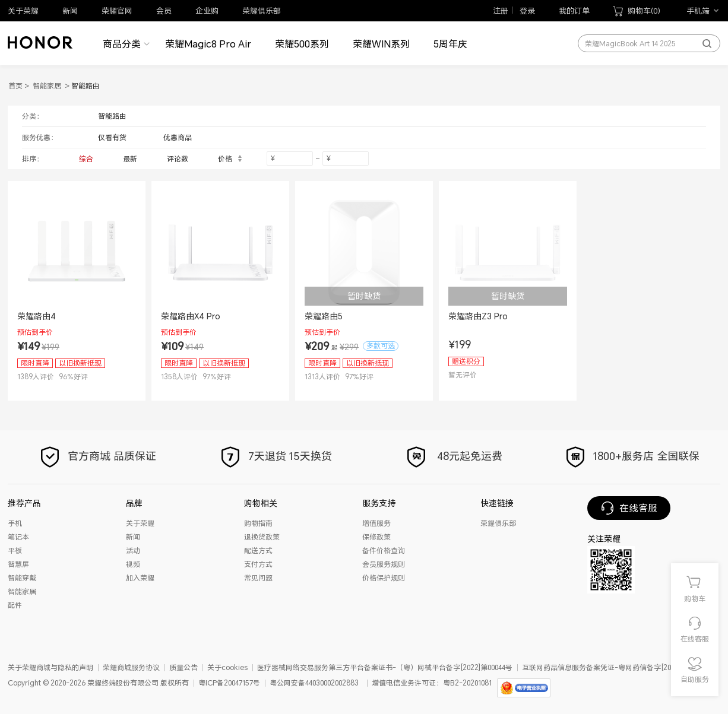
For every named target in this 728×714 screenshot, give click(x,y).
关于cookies (227, 667)
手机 (15, 523)
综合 (86, 159)
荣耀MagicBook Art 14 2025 (630, 44)
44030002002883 (332, 683)
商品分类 (122, 44)
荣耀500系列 (302, 44)
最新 (130, 159)
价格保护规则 (384, 578)
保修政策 (376, 537)
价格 (230, 159)
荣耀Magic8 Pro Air (208, 44)
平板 (15, 550)
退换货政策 (262, 537)
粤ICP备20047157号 (229, 683)
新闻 (70, 11)
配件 (15, 605)
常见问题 (258, 578)
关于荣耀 (23, 11)
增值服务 (376, 523)
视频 (133, 564)
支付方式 (258, 564)
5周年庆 (450, 44)
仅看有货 (112, 137)
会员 (164, 11)
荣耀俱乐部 (262, 11)
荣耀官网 (117, 11)
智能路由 (112, 116)
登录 (527, 11)
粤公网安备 (287, 683)
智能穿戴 (22, 578)
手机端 (698, 11)
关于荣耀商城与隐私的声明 (50, 667)
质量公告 (183, 667)
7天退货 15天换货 (275, 456)
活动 (133, 550)
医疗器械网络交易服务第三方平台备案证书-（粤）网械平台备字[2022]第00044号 (385, 667)
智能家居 (47, 86)
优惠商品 (178, 137)
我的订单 (574, 11)
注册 (498, 11)
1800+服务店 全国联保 (632, 456)
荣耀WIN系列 (381, 44)
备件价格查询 (384, 550)
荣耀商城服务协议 (131, 667)
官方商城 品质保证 (97, 456)
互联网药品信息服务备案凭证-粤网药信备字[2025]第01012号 (617, 667)
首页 (15, 86)
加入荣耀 (140, 578)
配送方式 (258, 550)
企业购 (207, 11)
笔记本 (18, 537)
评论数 (178, 159)
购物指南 (258, 523)
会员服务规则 (384, 564)
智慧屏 (18, 564)
